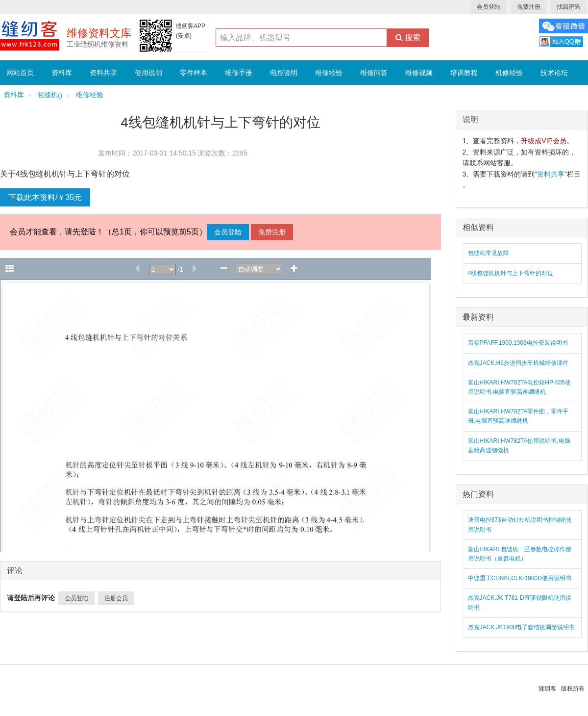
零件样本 (194, 73)
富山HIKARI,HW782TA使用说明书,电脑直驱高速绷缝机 (519, 446)
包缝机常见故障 (489, 253)
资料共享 (103, 73)
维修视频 (419, 73)
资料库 (62, 73)
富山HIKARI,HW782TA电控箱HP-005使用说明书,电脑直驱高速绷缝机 (520, 387)
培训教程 (464, 73)
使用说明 (148, 73)
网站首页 (20, 73)
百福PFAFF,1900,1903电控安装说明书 (518, 343)
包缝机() (50, 95)
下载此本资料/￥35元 (45, 197)
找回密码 (568, 7)
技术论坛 (554, 73)
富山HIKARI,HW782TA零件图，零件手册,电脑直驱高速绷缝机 (518, 416)
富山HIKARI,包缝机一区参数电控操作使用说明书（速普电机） (520, 554)
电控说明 (284, 73)
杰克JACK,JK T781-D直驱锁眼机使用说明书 (520, 602)
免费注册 (529, 7)
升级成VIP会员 (544, 141)
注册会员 (116, 598)
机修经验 (509, 73)
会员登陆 (489, 7)
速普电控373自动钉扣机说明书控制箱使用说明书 (520, 524)
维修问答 (374, 73)
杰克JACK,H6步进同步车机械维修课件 (518, 363)
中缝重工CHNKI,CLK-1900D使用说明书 (520, 578)
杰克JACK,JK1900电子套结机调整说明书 (522, 627)
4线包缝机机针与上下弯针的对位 (511, 273)
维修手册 (239, 73)
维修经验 (329, 73)
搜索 (408, 38)
